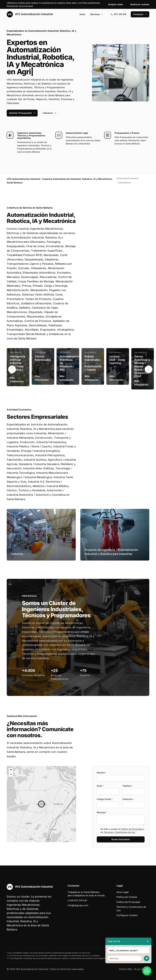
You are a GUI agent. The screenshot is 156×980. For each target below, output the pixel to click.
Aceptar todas (116, 4)
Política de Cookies (127, 897)
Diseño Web (126, 969)
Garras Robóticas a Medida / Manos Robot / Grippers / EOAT (142, 366)
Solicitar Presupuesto (22, 113)
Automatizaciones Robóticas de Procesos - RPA (71, 363)
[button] (149, 369)
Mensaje (102, 812)
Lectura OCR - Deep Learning (117, 360)
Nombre (102, 773)
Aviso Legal (122, 892)
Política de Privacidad (132, 829)
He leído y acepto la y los (122, 831)
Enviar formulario (121, 839)
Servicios (97, 14)
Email (100, 786)
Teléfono (128, 786)
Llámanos (49, 113)
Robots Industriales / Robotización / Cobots (93, 363)
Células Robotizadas (43, 358)
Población (128, 799)
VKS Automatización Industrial (30, 14)
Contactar (140, 14)
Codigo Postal (105, 799)
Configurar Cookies (127, 915)
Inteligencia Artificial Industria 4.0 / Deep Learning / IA (17, 365)
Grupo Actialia (142, 969)
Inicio (82, 14)
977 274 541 (119, 14)
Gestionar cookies (140, 4)
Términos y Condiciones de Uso (119, 832)
